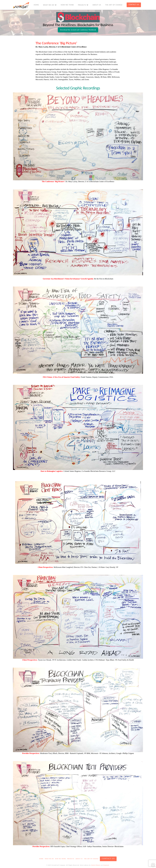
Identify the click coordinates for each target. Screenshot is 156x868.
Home (41, 859)
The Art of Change (91, 859)
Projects (71, 859)
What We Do (49, 859)
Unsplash (106, 865)
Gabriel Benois (96, 865)
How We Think (61, 859)
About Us (79, 859)
